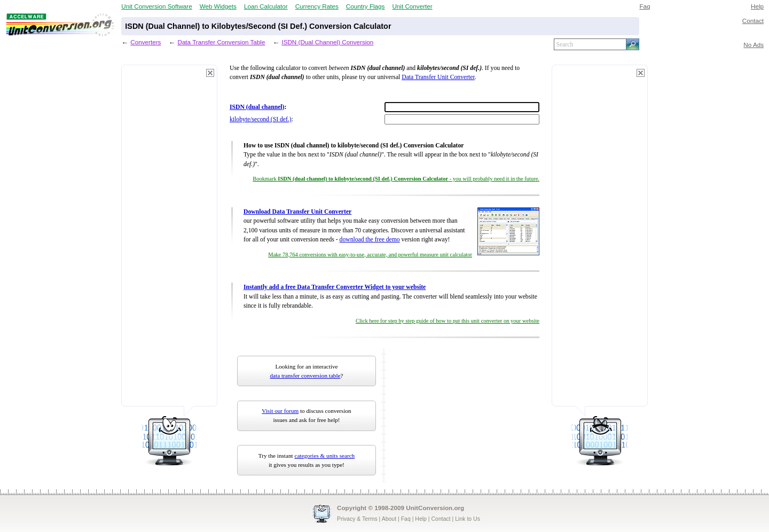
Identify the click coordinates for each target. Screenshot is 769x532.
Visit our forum (280, 411)
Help (757, 6)
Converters (146, 42)
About (389, 519)
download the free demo (370, 240)
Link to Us (468, 519)
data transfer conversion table (305, 375)
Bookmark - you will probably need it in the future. (396, 179)
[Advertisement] (169, 240)
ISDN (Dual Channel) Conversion (327, 42)
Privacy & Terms (357, 519)
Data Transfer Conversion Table (221, 42)
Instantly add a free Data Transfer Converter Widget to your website (335, 287)
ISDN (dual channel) (257, 107)
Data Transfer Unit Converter (438, 77)
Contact (753, 21)
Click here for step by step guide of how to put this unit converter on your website (448, 321)
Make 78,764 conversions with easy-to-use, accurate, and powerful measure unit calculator (370, 255)
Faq (645, 6)
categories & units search (324, 456)
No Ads (754, 45)
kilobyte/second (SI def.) (261, 119)
